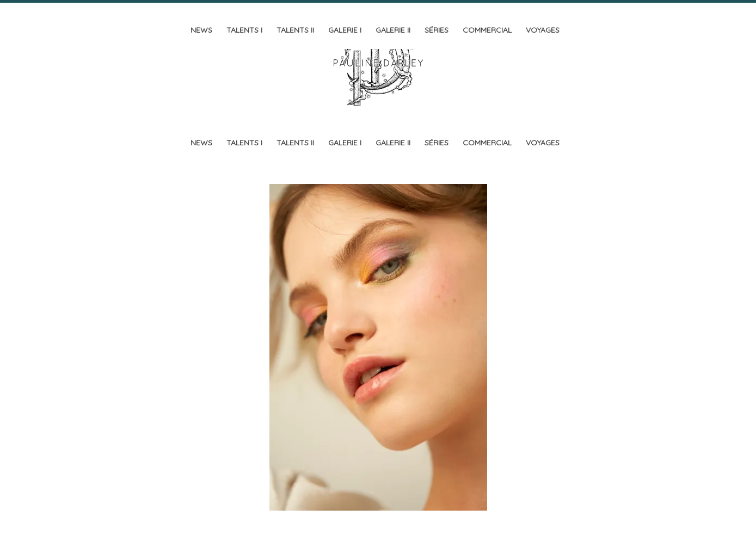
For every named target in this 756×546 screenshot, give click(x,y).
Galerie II (393, 30)
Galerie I (345, 30)
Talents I (244, 30)
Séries (437, 30)
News (201, 30)
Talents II (295, 30)
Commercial (487, 30)
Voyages (543, 30)
